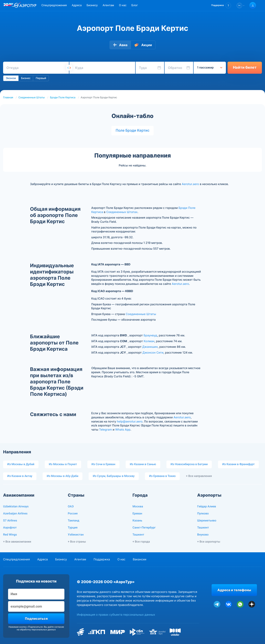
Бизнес (26, 78)
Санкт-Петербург (144, 528)
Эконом (11, 78)
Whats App (123, 430)
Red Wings (10, 535)
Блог (135, 5)
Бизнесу (92, 5)
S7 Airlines (10, 521)
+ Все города (141, 542)
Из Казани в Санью (143, 464)
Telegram (105, 430)
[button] (221, 5)
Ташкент (138, 535)
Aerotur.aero (190, 184)
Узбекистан (76, 535)
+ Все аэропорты (209, 542)
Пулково (203, 514)
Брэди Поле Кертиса (63, 98)
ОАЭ (71, 507)
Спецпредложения (54, 5)
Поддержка (102, 559)
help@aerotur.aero (130, 422)
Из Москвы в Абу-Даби (63, 476)
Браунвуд (150, 335)
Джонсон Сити (153, 353)
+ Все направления (199, 476)
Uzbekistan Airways (16, 507)
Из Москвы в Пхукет (63, 464)
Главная (8, 98)
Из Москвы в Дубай (21, 464)
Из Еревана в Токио (162, 476)
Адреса (77, 5)
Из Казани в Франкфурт (238, 464)
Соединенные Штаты (32, 98)
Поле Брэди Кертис (132, 131)
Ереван (137, 514)
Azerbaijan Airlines (15, 514)
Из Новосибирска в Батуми (189, 464)
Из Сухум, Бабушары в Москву (114, 476)
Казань (137, 521)
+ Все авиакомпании (17, 542)
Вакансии (139, 559)
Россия (73, 514)
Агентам (108, 5)
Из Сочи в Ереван (103, 464)
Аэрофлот (10, 528)
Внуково (203, 535)
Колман (149, 341)
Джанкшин (150, 347)
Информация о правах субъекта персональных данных (116, 615)
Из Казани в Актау (20, 476)
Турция (73, 528)
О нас (123, 5)
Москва (138, 507)
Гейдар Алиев (207, 507)
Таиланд (74, 521)
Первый (41, 78)
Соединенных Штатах (122, 212)
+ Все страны (77, 542)
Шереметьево (207, 521)
